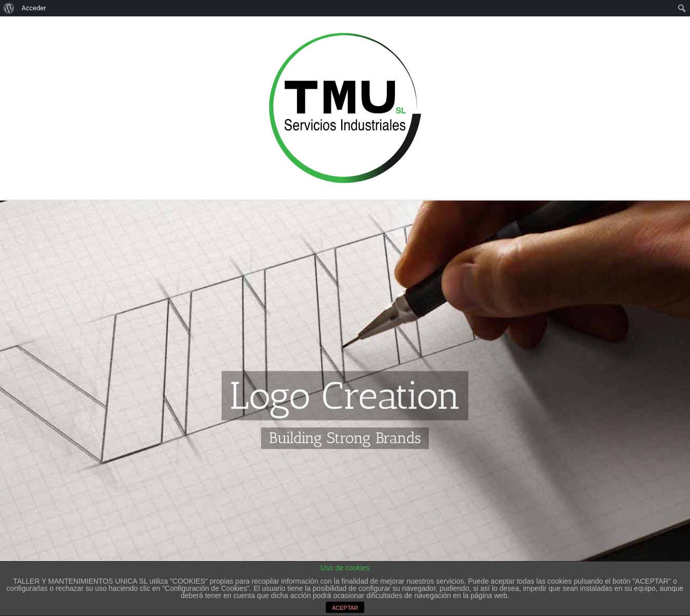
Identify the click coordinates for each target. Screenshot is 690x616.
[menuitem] (9, 8)
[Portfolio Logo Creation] (345, 316)
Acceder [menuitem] (34, 8)
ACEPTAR (345, 608)
